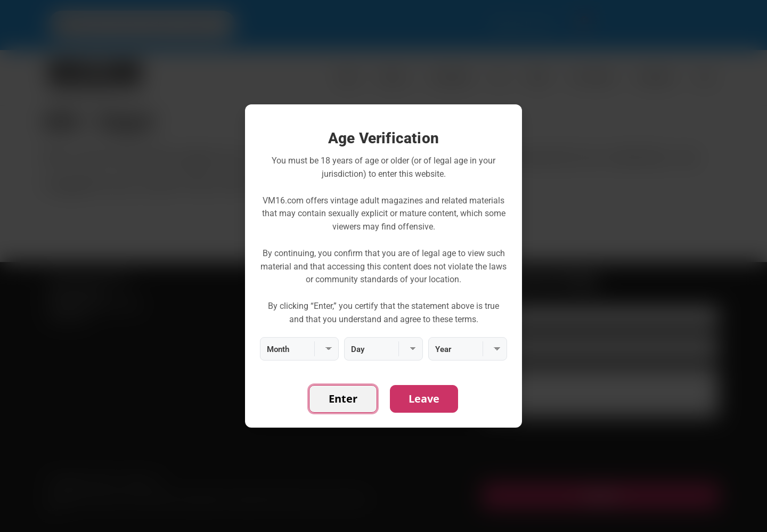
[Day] (383, 349)
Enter (343, 399)
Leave (424, 399)
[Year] (468, 349)
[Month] (299, 349)
